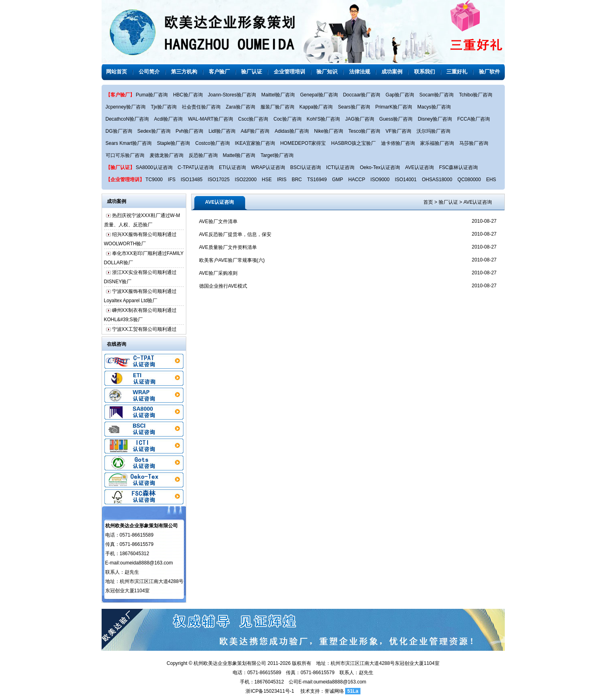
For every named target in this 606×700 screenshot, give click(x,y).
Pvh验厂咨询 (190, 131)
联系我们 (425, 72)
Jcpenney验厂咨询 (126, 107)
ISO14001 (406, 180)
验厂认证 (252, 72)
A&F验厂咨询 (255, 131)
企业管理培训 (289, 72)
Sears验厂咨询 (354, 107)
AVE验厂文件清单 (218, 221)
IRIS (282, 180)
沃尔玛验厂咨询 (433, 131)
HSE (267, 180)
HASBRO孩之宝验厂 (353, 143)
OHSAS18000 (437, 180)
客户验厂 (219, 72)
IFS (172, 180)
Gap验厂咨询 (400, 95)
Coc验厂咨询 (287, 119)
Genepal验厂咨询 (319, 95)
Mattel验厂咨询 (239, 155)
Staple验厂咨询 (173, 143)
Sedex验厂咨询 (154, 131)
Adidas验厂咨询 (292, 131)
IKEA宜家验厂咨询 (255, 143)
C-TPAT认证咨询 (196, 167)
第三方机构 (184, 72)
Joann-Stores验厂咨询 (232, 95)
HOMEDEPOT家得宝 (303, 143)
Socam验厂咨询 (436, 95)
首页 (428, 202)
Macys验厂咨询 (434, 107)
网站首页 (117, 72)
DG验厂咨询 (119, 131)
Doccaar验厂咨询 (362, 95)
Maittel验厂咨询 (278, 95)
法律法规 (360, 72)
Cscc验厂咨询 (253, 119)
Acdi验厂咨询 (168, 119)
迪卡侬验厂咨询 (398, 143)
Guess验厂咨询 (396, 119)
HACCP (357, 180)
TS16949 (317, 180)
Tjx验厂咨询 (164, 107)
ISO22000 (246, 180)
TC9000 (154, 180)
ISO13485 (192, 180)
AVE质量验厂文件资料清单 (228, 247)
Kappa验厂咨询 (316, 107)
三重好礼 (457, 72)
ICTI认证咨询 (340, 167)
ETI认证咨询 (232, 167)
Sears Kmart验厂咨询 (129, 143)
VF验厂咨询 (398, 131)
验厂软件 (489, 72)
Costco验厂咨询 (212, 143)
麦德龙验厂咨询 (167, 155)
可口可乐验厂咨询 (125, 155)
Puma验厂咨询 (152, 95)
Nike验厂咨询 (329, 131)
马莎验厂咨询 (474, 143)
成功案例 (392, 72)
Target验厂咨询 (277, 155)
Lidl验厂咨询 (222, 131)
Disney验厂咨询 (435, 119)
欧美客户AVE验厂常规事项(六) (232, 260)
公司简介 (149, 72)
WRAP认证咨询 (268, 167)
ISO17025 (219, 180)
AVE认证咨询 (420, 167)
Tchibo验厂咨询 (476, 95)
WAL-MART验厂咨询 (210, 119)
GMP (337, 180)
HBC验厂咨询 (188, 95)
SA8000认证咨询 (154, 167)
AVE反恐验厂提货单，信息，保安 (235, 234)
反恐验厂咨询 (203, 155)
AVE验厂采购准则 (218, 273)
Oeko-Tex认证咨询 (380, 167)
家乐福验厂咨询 (437, 143)
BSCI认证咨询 (306, 167)
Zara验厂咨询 (241, 107)
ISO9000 (380, 180)
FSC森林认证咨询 (458, 167)
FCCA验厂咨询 (474, 119)
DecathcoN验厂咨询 (127, 119)
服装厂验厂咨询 (277, 107)
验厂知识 (327, 72)
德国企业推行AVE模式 (223, 286)
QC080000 (469, 180)
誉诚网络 (334, 691)
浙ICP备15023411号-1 (270, 691)
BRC (297, 180)
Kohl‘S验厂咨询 (324, 119)
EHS (491, 180)
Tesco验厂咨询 (364, 131)
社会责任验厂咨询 (201, 107)
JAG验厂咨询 (359, 119)
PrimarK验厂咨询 (394, 107)
